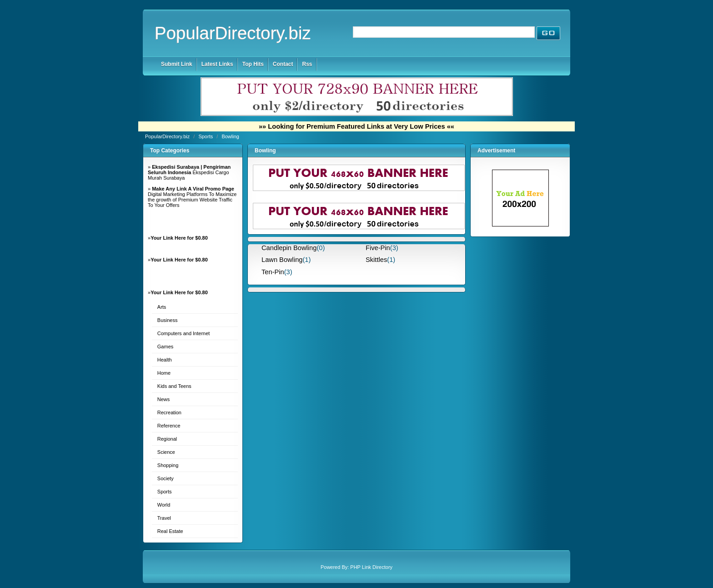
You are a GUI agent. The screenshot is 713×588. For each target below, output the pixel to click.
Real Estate (170, 531)
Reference (169, 426)
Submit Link (177, 64)
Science (166, 452)
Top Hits (253, 64)
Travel (164, 518)
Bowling (230, 136)
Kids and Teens (174, 386)
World (164, 505)
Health (165, 360)
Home (164, 373)
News (164, 399)
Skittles (376, 260)
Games (165, 347)
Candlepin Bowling (289, 248)
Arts (162, 307)
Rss (307, 64)
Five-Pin (378, 248)
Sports (206, 136)
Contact (283, 64)
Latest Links (217, 64)
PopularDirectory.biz (233, 33)
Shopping (168, 465)
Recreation (169, 412)
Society (166, 478)
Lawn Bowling (282, 260)
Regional (167, 439)
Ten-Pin (273, 272)
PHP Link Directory (371, 567)
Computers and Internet (184, 333)
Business (168, 320)
